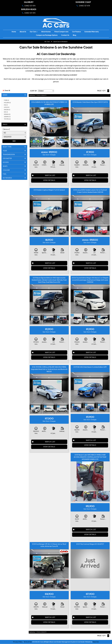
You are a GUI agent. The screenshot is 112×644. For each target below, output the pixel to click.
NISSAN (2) (8, 114)
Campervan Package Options (47, 35)
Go (14, 141)
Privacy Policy (18, 642)
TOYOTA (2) (8, 119)
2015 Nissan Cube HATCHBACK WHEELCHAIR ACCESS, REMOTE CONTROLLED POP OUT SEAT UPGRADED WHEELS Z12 (90, 457)
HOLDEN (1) (8, 103)
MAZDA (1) (8, 110)
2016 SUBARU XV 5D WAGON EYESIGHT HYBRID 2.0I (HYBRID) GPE (49, 103)
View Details (49, 180)
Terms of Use (28, 642)
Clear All (7, 91)
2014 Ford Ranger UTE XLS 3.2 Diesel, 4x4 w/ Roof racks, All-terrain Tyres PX (49, 545)
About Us (23, 32)
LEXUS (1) (7, 107)
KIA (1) (6, 105)
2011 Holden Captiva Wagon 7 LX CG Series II (49, 190)
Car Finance (76, 32)
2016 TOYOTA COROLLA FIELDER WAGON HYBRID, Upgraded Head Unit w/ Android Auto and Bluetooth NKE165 (49, 369)
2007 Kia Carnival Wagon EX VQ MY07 (90, 544)
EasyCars (96, 642)
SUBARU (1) (8, 117)
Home (14, 32)
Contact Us (65, 35)
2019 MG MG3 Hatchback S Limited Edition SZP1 (90, 367)
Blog (74, 35)
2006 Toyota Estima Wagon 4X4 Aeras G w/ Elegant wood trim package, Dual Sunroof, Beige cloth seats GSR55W (90, 280)
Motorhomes (46, 32)
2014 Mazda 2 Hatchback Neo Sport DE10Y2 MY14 (90, 102)
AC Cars (47, 42)
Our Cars (34, 32)
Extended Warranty (92, 32)
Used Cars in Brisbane (60, 42)
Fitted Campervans (61, 32)
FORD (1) (7, 100)
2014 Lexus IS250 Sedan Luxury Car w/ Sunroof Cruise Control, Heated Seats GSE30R (90, 191)
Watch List (50, 175)
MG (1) (7, 112)
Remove (6, 129)
